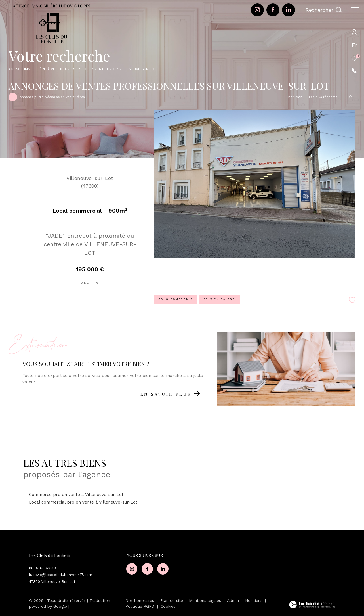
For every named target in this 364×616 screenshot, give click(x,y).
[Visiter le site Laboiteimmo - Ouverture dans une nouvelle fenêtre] (312, 605)
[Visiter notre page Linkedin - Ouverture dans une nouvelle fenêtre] (289, 11)
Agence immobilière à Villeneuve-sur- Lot (49, 69)
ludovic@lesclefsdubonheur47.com (61, 575)
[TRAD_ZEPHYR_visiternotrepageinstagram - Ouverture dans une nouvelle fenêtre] (257, 11)
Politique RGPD (140, 606)
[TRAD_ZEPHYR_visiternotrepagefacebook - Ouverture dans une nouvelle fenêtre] (273, 11)
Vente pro (104, 69)
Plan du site (172, 600)
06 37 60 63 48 (42, 568)
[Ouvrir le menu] (355, 10)
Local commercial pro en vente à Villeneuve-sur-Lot (83, 502)
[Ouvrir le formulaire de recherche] (324, 10)
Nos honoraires (140, 600)
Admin (234, 600)
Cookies (168, 606)
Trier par (294, 97)
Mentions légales (206, 600)
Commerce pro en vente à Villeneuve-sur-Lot (76, 495)
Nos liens (254, 600)
